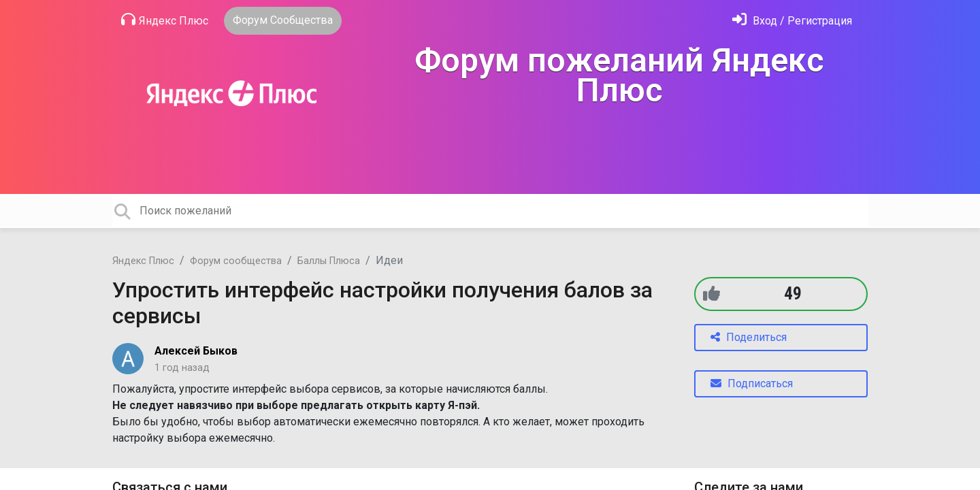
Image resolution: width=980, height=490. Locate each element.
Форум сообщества (236, 261)
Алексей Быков (196, 351)
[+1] (712, 294)
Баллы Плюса (329, 261)
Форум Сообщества (283, 20)
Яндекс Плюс (165, 20)
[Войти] (792, 21)
